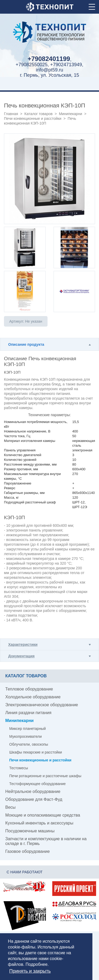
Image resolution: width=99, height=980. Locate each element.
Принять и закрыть (30, 971)
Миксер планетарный (27, 729)
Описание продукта (26, 344)
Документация (21, 656)
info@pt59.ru (49, 70)
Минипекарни (70, 114)
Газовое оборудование (27, 851)
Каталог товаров (38, 114)
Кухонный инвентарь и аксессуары (39, 823)
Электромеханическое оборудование (42, 705)
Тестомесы (19, 768)
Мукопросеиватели (25, 736)
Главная (11, 114)
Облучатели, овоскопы (29, 744)
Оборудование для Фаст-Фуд (34, 799)
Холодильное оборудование (33, 697)
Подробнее (37, 964)
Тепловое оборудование (29, 689)
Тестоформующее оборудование (37, 784)
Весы (10, 807)
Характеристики (23, 644)
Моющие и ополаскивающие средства (43, 815)
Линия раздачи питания (28, 713)
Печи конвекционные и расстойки (33, 118)
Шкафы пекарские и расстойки (36, 752)
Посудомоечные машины (30, 831)
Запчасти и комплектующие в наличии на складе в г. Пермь (46, 841)
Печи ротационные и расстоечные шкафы (45, 776)
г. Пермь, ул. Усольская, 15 (49, 75)
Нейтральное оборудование (33, 791)
